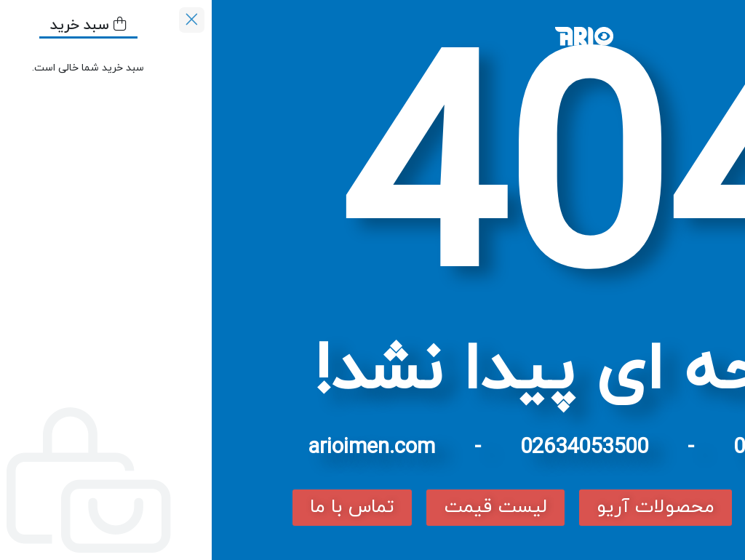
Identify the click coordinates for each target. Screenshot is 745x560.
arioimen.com (160, 448)
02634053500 (372, 448)
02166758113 (586, 448)
